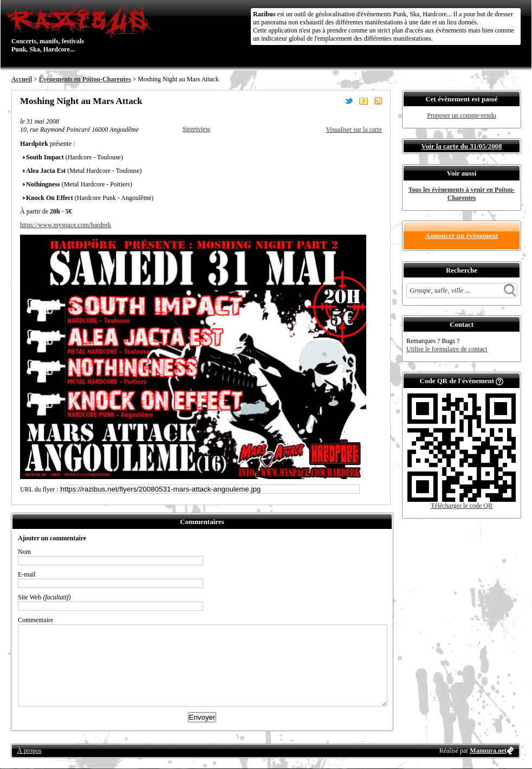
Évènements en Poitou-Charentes (85, 79)
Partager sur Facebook (334, 101)
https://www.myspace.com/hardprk (66, 225)
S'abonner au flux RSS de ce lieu (378, 101)
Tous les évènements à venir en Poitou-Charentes (462, 194)
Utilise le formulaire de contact (447, 349)
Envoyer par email (364, 101)
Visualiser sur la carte (354, 130)
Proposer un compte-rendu (461, 115)
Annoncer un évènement (462, 235)
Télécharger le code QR (462, 506)
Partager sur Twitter (349, 101)
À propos (29, 751)
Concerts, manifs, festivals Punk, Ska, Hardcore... (82, 29)
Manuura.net (488, 751)
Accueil (22, 79)
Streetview (196, 129)
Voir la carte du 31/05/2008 (462, 146)
